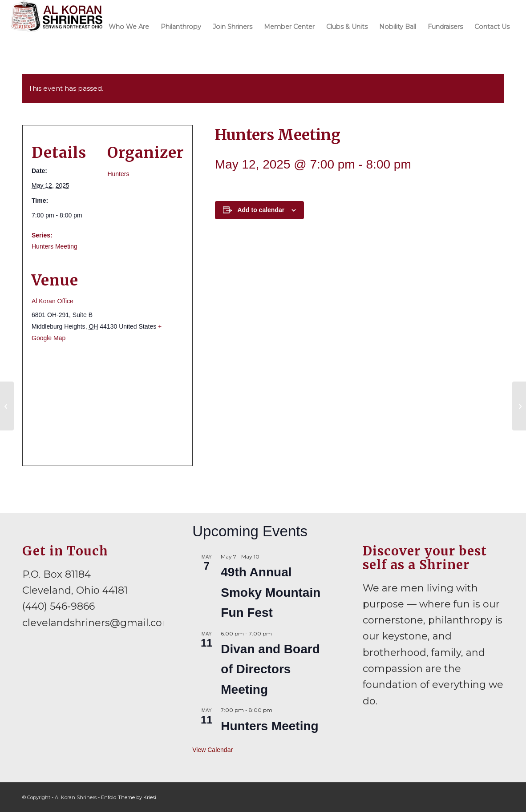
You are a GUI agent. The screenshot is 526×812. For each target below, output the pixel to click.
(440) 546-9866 (59, 606)
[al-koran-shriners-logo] (57, 26)
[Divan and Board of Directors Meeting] (7, 406)
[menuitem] (129, 26)
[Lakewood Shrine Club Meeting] (519, 406)
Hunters (118, 174)
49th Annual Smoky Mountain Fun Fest (271, 592)
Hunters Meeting (55, 246)
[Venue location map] (107, 404)
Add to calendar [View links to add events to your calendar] (261, 210)
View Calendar (212, 750)
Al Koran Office (53, 301)
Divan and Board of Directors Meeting (270, 669)
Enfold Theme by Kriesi (129, 797)
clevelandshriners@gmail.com (97, 623)
